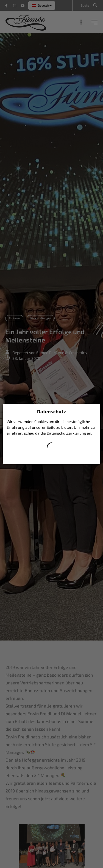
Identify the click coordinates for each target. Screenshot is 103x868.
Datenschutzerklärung (66, 433)
